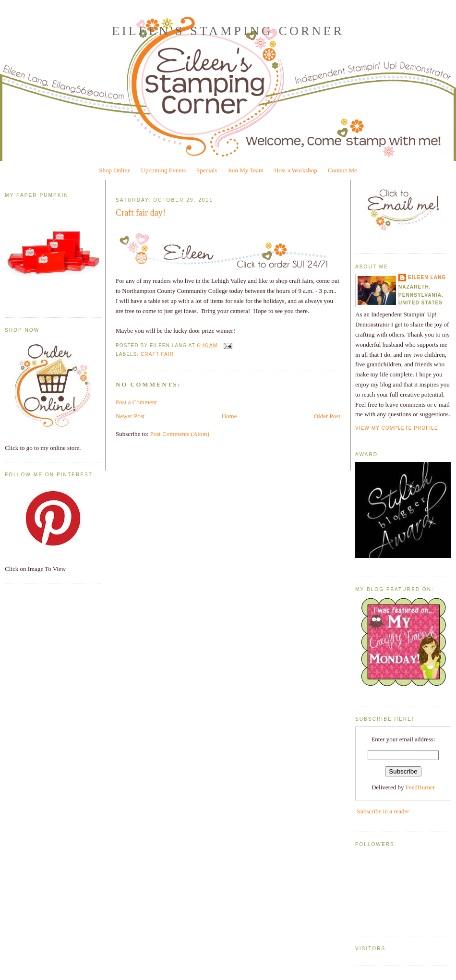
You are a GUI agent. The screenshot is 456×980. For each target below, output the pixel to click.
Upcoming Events (164, 170)
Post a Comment (136, 402)
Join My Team (246, 170)
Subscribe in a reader (383, 811)
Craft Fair (157, 354)
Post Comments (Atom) (180, 434)
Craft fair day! (141, 213)
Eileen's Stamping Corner (228, 31)
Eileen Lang (427, 277)
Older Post (327, 416)
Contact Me (342, 170)
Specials (207, 170)
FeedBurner (420, 787)
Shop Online (114, 170)
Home (229, 416)
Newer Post (130, 416)
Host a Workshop (296, 170)
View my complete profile (397, 428)
